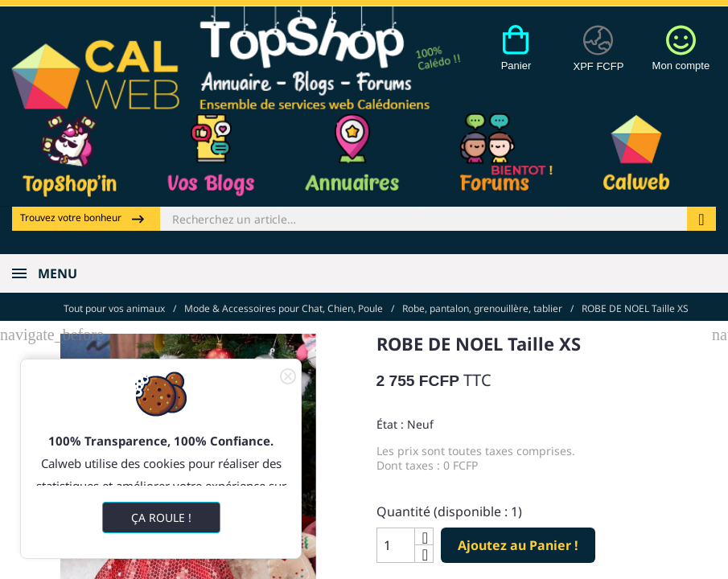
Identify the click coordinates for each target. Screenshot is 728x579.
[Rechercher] (424, 219)
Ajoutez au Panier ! (518, 544)
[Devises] (599, 57)
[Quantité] (396, 544)
